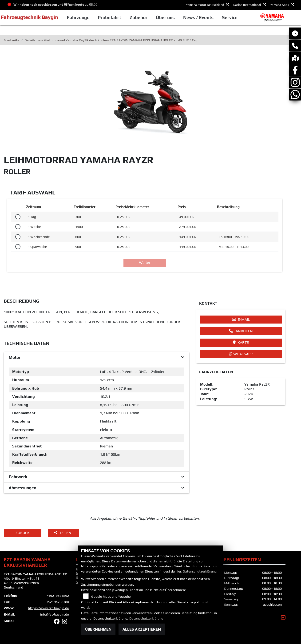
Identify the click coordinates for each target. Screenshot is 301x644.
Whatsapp (241, 354)
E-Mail (241, 319)
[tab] (97, 358)
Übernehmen (98, 629)
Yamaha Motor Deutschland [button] (205, 5)
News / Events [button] (198, 17)
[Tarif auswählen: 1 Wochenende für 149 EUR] (18, 237)
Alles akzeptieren (142, 629)
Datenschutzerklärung (200, 571)
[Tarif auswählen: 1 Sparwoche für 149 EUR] (18, 247)
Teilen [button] (63, 533)
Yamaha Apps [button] (280, 5)
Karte (241, 342)
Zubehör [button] (139, 17)
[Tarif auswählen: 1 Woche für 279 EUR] (18, 227)
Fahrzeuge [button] (78, 17)
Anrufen (241, 331)
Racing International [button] (248, 5)
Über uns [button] (165, 17)
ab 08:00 (91, 4)
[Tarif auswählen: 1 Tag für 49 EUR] (18, 217)
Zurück (23, 533)
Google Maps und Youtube (111, 597)
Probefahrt (109, 17)
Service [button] (230, 17)
